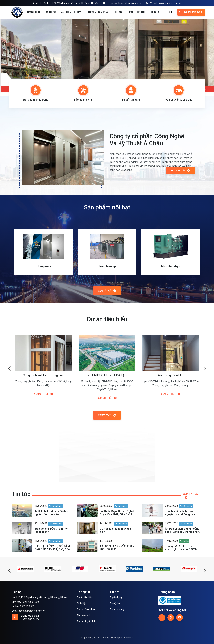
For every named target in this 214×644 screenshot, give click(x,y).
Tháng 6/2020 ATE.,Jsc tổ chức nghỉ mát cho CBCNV (181, 548)
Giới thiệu (50, 12)
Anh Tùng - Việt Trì (171, 375)
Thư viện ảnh (84, 615)
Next (210, 57)
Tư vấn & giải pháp (87, 621)
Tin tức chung (117, 609)
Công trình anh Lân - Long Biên (43, 375)
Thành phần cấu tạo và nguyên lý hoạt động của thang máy (180, 513)
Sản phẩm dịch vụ (86, 609)
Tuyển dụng (116, 597)
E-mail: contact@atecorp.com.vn (122, 3)
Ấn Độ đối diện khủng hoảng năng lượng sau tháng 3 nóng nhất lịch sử (183, 530)
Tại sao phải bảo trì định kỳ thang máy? (51, 530)
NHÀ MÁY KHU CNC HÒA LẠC (107, 375)
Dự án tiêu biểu (124, 12)
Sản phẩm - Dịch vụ (72, 12)
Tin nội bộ (115, 603)
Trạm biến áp (107, 266)
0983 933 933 (191, 12)
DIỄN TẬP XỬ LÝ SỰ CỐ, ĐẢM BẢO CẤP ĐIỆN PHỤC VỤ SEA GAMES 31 (52, 548)
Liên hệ (155, 12)
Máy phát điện (171, 266)
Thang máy (43, 266)
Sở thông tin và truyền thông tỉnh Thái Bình (117, 547)
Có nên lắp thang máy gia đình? (115, 530)
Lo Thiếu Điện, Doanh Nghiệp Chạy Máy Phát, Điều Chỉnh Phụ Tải (118, 513)
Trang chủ (33, 12)
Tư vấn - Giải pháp (99, 12)
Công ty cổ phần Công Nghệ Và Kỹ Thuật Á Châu (147, 140)
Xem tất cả (107, 291)
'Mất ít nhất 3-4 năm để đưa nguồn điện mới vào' (51, 513)
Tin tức (142, 12)
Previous (4, 57)
